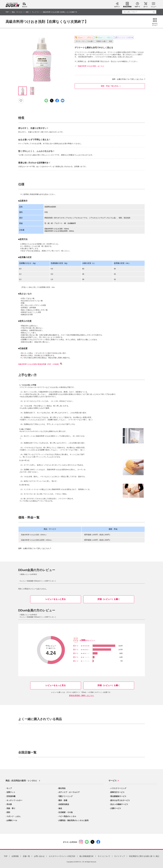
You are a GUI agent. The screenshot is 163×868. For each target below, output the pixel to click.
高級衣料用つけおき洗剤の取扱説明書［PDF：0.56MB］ (39, 364)
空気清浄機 (11, 796)
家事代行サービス (117, 792)
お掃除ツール (12, 820)
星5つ (76, 646)
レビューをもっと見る (56, 599)
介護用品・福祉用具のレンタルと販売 (73, 820)
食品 (60, 808)
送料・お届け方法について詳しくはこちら (128, 79)
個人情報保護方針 (87, 856)
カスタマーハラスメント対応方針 (62, 856)
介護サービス (116, 808)
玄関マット (11, 792)
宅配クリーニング (65, 796)
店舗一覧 (26, 856)
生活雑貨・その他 (65, 812)
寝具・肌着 (63, 800)
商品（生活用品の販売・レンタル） (22, 781)
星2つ (76, 657)
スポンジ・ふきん (14, 816)
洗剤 (8, 812)
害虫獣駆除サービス (118, 796)
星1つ (76, 661)
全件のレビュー (87, 640)
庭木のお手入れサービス (120, 800)
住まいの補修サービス (119, 804)
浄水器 (9, 804)
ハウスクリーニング (118, 788)
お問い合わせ (39, 856)
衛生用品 (62, 788)
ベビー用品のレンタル (67, 816)
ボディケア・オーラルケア (69, 792)
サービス (113, 781)
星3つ (76, 653)
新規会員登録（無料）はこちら (82, 695)
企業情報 (15, 856)
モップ (9, 788)
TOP (6, 856)
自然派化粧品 (64, 804)
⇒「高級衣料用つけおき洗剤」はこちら (89, 66)
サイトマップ (120, 856)
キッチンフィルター (14, 800)
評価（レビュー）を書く (109, 599)
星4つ (76, 650)
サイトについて (104, 856)
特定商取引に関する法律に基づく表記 (144, 856)
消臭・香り (11, 808)
